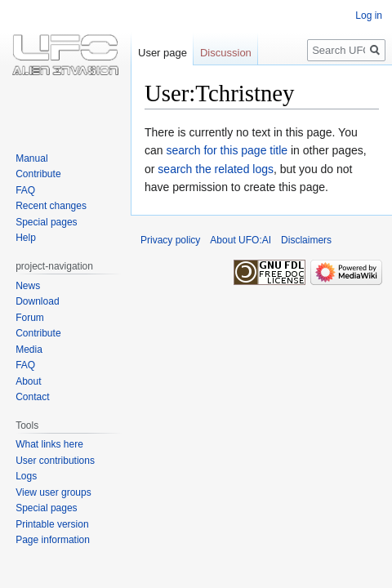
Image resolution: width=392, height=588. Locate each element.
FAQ (25, 190)
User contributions (55, 461)
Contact (32, 397)
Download (37, 301)
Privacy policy (170, 240)
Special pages (46, 222)
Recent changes (51, 206)
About (28, 381)
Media (29, 350)
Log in (369, 16)
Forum (30, 318)
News (28, 286)
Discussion (226, 53)
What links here (49, 444)
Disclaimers (306, 240)
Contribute (38, 174)
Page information (53, 540)
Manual (31, 158)
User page (163, 53)
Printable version (52, 524)
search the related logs (216, 169)
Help (26, 238)
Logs (26, 476)
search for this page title (227, 150)
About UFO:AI (241, 240)
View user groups (53, 492)
